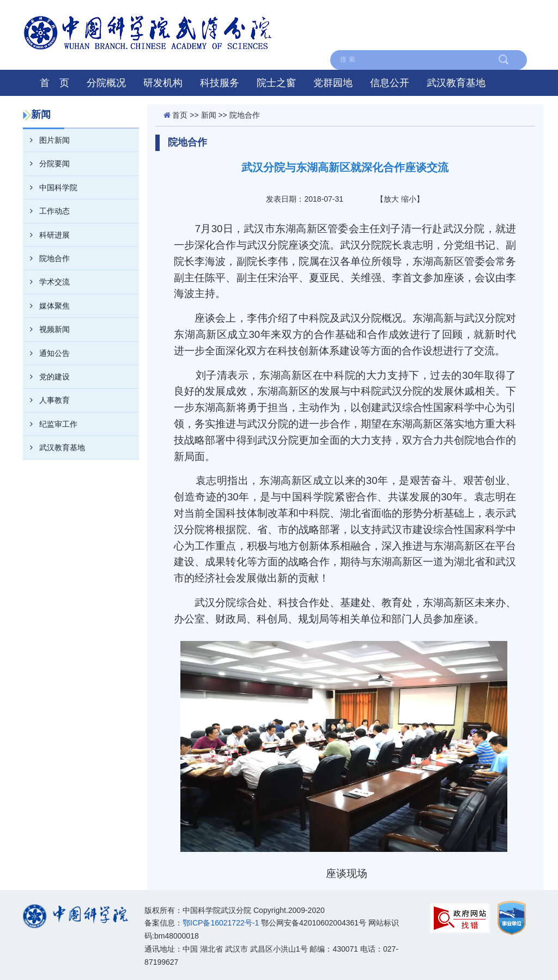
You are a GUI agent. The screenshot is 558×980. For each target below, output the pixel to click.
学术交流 (46, 282)
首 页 (54, 83)
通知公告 (46, 353)
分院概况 (106, 83)
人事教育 (46, 400)
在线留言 (507, 38)
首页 (180, 115)
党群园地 (333, 83)
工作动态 (46, 211)
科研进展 (46, 235)
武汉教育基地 (456, 83)
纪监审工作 (50, 424)
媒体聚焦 (46, 306)
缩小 (409, 199)
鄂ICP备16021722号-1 (221, 923)
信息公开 (390, 83)
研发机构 (163, 83)
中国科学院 (503, 13)
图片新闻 (46, 140)
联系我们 (402, 13)
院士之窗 (276, 83)
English (450, 13)
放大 (391, 199)
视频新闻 (46, 329)
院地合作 (46, 258)
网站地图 (350, 13)
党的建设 (46, 377)
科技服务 (220, 83)
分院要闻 (46, 164)
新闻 (209, 115)
